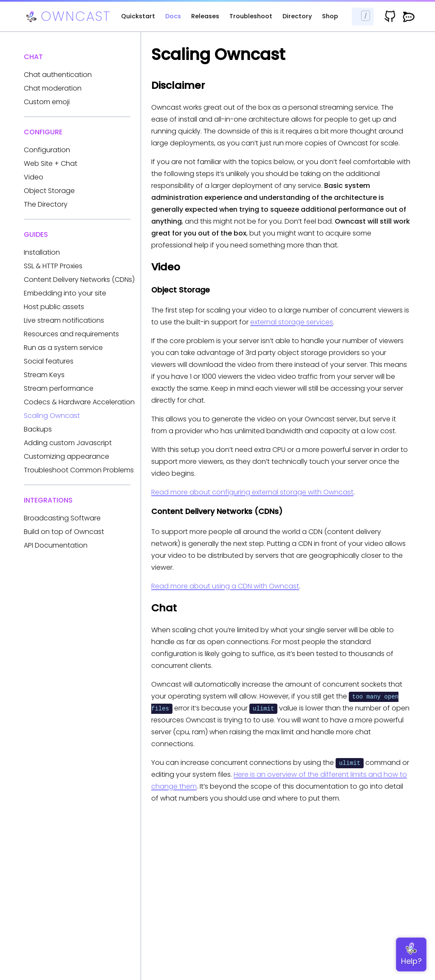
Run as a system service (63, 348)
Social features (49, 361)
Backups (38, 429)
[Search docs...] (363, 17)
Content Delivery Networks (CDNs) (79, 280)
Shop (330, 16)
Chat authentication (58, 75)
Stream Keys (44, 375)
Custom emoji (47, 102)
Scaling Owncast (52, 416)
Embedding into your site (65, 293)
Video (34, 177)
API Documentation (56, 545)
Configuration (47, 150)
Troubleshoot (251, 16)
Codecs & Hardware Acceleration (79, 402)
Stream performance (59, 388)
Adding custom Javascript (68, 443)
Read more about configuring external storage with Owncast (252, 492)
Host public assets (54, 307)
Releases (205, 16)
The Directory (46, 204)
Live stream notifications (64, 320)
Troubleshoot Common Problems (79, 470)
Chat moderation (53, 88)
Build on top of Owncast (64, 532)
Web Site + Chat (51, 163)
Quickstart (138, 16)
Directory (297, 16)
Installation (42, 252)
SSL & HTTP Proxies (53, 266)
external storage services (292, 322)
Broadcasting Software (62, 518)
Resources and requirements (71, 334)
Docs (173, 16)
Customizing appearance (66, 456)
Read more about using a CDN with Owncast (225, 586)
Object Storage (49, 191)
